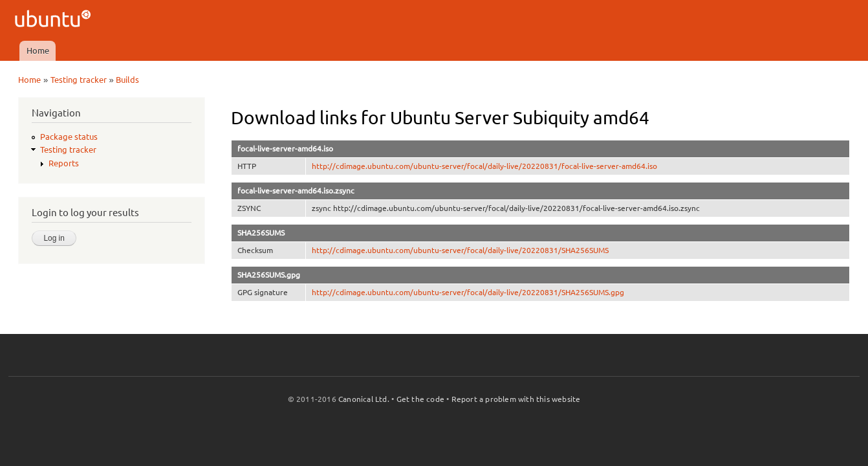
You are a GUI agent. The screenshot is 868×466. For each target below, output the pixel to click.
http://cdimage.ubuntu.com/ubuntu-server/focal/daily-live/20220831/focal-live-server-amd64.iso (484, 166)
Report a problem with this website (516, 399)
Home (38, 50)
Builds (127, 80)
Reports (64, 163)
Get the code (420, 399)
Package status (69, 137)
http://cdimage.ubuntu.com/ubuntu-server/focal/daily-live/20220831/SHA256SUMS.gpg (468, 292)
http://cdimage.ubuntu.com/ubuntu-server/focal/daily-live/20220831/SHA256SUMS (460, 250)
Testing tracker (79, 80)
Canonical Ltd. (364, 399)
